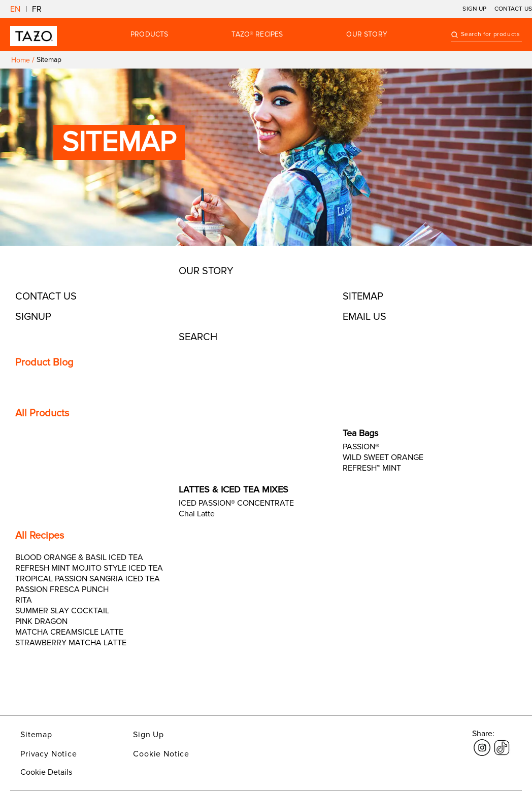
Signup (33, 317)
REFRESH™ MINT (372, 468)
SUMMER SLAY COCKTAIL (62, 611)
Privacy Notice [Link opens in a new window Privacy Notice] (49, 754)
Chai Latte (197, 514)
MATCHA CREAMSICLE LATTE (69, 632)
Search (198, 337)
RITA (24, 600)
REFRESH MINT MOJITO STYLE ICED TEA (89, 568)
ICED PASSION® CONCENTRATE (236, 503)
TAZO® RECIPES (257, 35)
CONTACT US (513, 9)
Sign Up (148, 735)
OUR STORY (367, 35)
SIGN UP (474, 9)
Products (149, 35)
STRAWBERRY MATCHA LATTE (71, 643)
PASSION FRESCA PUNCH (62, 589)
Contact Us (46, 296)
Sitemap (363, 296)
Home (21, 60)
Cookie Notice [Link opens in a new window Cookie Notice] (161, 754)
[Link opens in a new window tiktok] (502, 742)
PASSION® (361, 447)
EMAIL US (364, 317)
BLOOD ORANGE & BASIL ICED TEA (79, 557)
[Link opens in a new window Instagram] (482, 742)
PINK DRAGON (41, 621)
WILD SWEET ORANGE (383, 457)
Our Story (206, 271)
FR (37, 9)
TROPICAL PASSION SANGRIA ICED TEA (88, 579)
